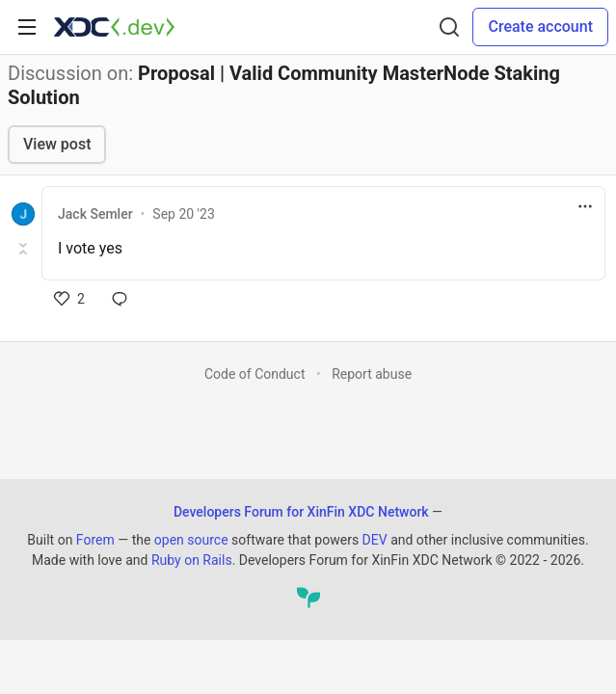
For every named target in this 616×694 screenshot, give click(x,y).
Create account (540, 27)
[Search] (449, 27)
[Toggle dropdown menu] (585, 206)
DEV (375, 540)
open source (191, 540)
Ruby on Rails (192, 560)
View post (57, 144)
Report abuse (372, 374)
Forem (95, 540)
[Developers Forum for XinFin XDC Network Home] (114, 27)
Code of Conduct (255, 374)
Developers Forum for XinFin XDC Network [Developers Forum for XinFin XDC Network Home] (301, 512)
